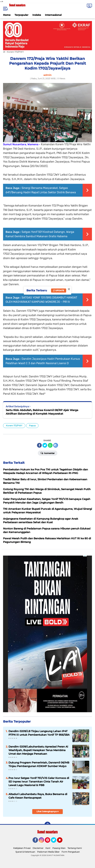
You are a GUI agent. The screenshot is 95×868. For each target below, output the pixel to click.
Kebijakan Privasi (22, 848)
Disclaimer (38, 848)
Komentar (48, 453)
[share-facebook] (39, 445)
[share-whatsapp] (50, 445)
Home (7, 15)
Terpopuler (21, 15)
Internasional (53, 15)
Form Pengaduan (71, 852)
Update (59, 290)
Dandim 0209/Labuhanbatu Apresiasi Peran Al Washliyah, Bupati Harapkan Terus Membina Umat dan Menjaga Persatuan (38, 750)
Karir (48, 848)
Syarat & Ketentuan (25, 852)
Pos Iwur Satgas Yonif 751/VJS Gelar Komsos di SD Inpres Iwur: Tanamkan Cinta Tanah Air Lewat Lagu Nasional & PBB (39, 782)
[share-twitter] (45, 445)
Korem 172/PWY (14, 426)
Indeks (37, 15)
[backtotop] (47, 825)
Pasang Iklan (59, 848)
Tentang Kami (75, 848)
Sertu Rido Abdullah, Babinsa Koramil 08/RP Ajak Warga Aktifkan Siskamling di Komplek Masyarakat (42, 412)
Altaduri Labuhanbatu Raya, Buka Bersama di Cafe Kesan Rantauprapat (38, 796)
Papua (32, 426)
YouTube (62, 842)
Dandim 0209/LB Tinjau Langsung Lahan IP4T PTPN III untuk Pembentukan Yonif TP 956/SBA (39, 733)
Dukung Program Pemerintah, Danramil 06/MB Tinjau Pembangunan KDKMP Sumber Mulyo (39, 764)
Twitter (55, 842)
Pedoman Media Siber (48, 852)
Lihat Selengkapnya (48, 811)
